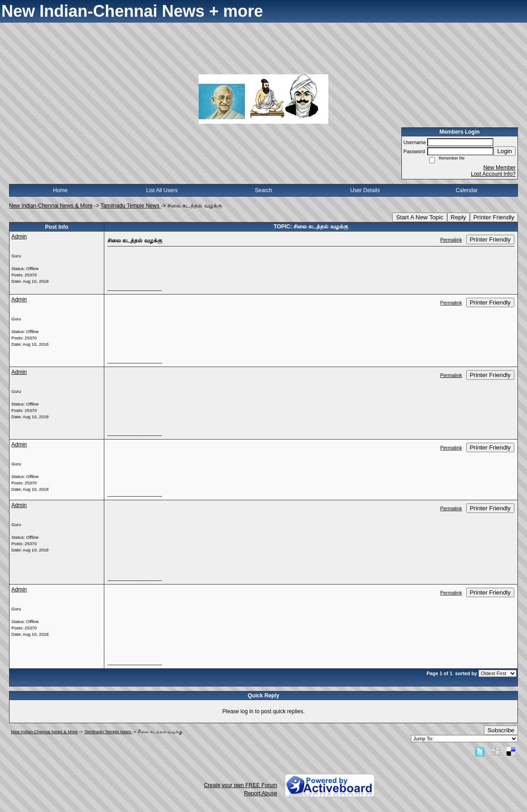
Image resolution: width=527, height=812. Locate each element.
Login (505, 151)
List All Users (162, 190)
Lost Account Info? (493, 174)
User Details (365, 190)
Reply (459, 217)
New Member (500, 168)
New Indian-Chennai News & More (51, 206)
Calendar (467, 190)
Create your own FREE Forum (241, 785)
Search (263, 190)
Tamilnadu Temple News (131, 206)
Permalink (451, 240)
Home (60, 190)
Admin (19, 237)
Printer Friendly (494, 217)
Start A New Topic (420, 217)
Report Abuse (261, 793)
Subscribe (501, 730)
